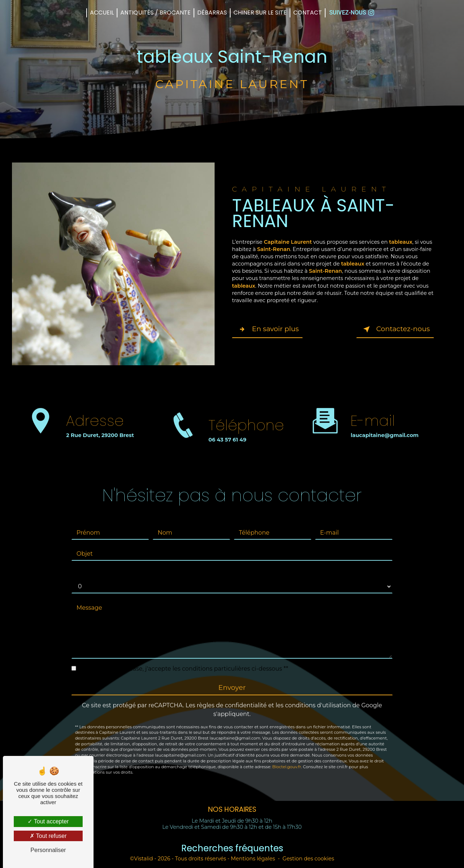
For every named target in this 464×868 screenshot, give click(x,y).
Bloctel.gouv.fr (287, 760)
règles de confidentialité (232, 698)
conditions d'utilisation (318, 698)
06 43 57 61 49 (227, 447)
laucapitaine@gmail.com (384, 428)
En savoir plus (268, 329)
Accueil (102, 13)
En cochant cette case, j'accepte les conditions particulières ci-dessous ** (183, 661)
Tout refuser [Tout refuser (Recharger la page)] (48, 836)
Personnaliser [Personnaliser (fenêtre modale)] (48, 850)
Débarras (212, 13)
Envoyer (232, 680)
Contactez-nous (395, 329)
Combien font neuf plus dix (111, 565)
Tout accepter (48, 821)
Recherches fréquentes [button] (232, 848)
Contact (308, 13)
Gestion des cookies (308, 859)
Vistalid (144, 859)
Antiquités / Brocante (156, 13)
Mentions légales (253, 859)
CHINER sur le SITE (260, 13)
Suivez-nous (352, 13)
